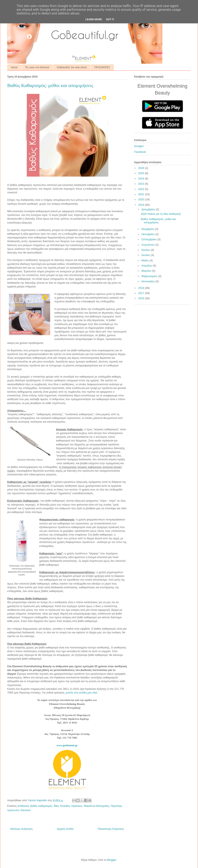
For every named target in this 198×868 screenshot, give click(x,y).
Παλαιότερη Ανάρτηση (111, 829)
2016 (142, 298)
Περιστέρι (116, 806)
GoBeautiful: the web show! (72, 67)
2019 (142, 205)
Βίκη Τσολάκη (62, 806)
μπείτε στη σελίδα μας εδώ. (82, 693)
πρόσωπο (13, 810)
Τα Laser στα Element (37, 67)
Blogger (112, 860)
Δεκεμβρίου (149, 209)
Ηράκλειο (77, 806)
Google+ (139, 146)
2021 (142, 194)
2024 (142, 179)
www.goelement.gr (67, 745)
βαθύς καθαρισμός (41, 806)
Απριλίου (147, 266)
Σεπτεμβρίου (149, 239)
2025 (142, 173)
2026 (142, 168)
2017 (142, 293)
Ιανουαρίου (148, 281)
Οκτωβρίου (148, 234)
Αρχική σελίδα (65, 829)
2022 (142, 189)
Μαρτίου (147, 271)
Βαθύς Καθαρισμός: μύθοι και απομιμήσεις (158, 221)
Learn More (94, 19)
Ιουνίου (146, 255)
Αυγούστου (148, 245)
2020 (142, 199)
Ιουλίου (146, 250)
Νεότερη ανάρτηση (21, 829)
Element (26, 810)
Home (14, 67)
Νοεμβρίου (148, 229)
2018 (142, 288)
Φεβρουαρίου (150, 276)
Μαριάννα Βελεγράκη (96, 806)
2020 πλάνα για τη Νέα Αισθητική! (161, 214)
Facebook (140, 152)
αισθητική (23, 806)
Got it (110, 19)
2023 (142, 184)
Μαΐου (146, 260)
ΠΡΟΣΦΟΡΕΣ (102, 67)
